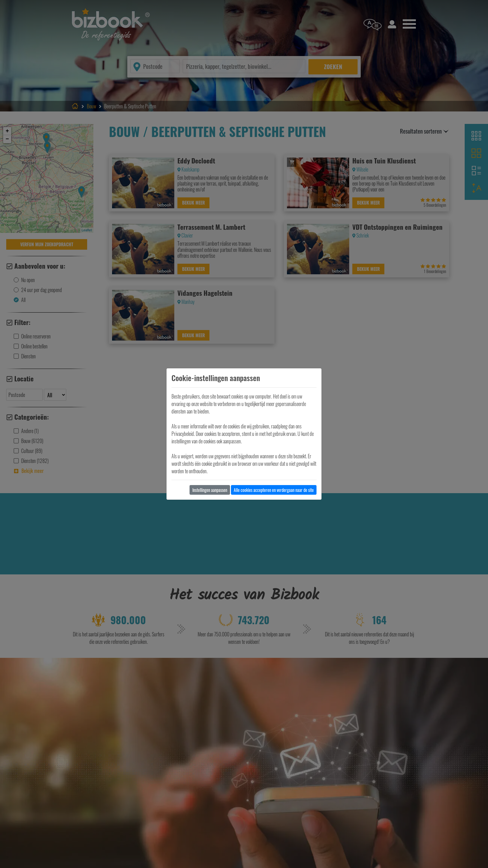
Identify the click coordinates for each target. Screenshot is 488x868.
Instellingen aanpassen (210, 490)
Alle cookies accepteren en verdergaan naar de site (274, 490)
